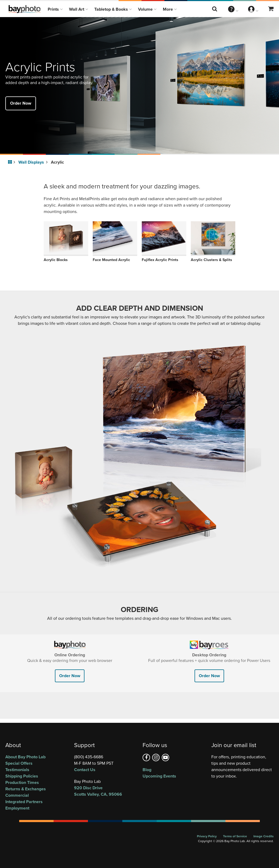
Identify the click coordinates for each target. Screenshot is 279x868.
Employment (17, 808)
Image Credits (264, 836)
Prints (55, 9)
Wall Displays (33, 162)
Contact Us (85, 770)
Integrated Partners (24, 802)
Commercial (17, 795)
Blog (147, 770)
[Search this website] (215, 9)
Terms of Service (235, 836)
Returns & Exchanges (26, 789)
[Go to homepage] (11, 162)
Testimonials (17, 770)
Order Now (21, 103)
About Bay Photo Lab (25, 757)
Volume (147, 9)
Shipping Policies (22, 776)
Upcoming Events (159, 776)
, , (105, 791)
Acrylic (57, 162)
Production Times (22, 782)
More (170, 9)
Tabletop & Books (113, 9)
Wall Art (78, 9)
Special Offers (19, 763)
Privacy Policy (207, 836)
